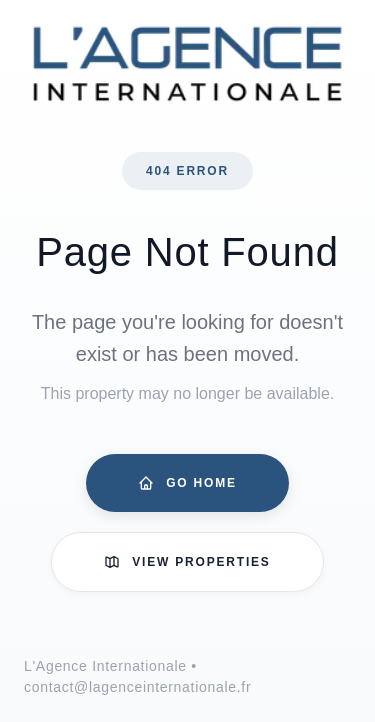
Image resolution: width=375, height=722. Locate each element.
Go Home (187, 483)
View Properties (187, 562)
